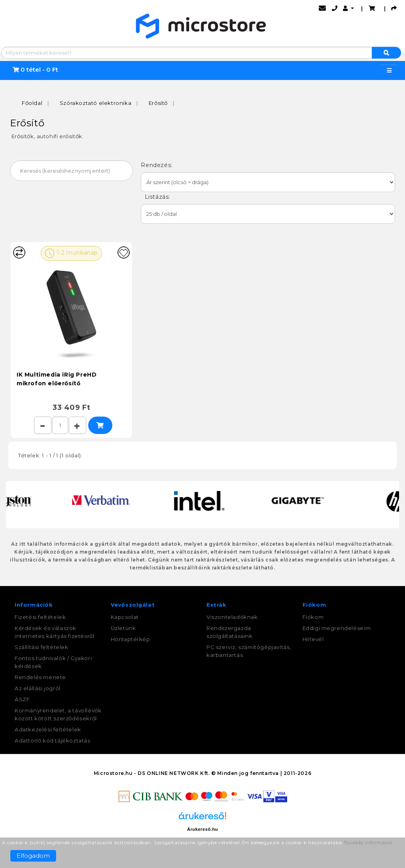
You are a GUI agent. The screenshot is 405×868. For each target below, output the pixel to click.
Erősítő (158, 103)
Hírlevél (313, 639)
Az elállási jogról (38, 688)
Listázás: (156, 197)
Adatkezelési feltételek (48, 729)
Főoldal (32, 103)
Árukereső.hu (202, 829)
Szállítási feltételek (42, 647)
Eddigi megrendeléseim (337, 628)
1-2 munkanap (71, 253)
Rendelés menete (40, 677)
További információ (368, 842)
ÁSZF (22, 699)
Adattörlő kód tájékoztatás (53, 740)
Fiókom (313, 617)
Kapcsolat (125, 617)
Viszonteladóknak (232, 617)
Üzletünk (123, 628)
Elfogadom (33, 856)
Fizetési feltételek (40, 617)
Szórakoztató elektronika (96, 103)
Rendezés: (157, 165)
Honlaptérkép (131, 639)
